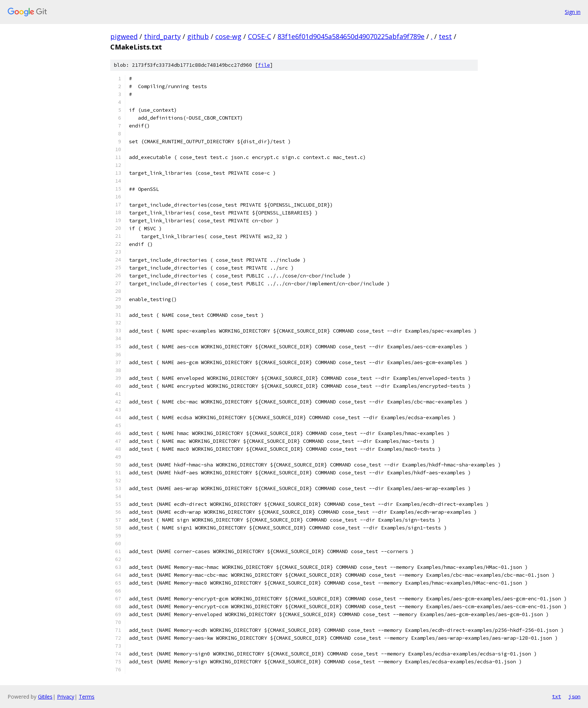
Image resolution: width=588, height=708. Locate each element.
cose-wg (228, 36)
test (445, 36)
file (264, 65)
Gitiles (45, 697)
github (198, 36)
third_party (162, 36)
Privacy (66, 697)
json (574, 696)
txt (556, 696)
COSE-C (259, 36)
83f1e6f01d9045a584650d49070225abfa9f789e (351, 36)
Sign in (573, 12)
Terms (87, 697)
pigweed (124, 36)
